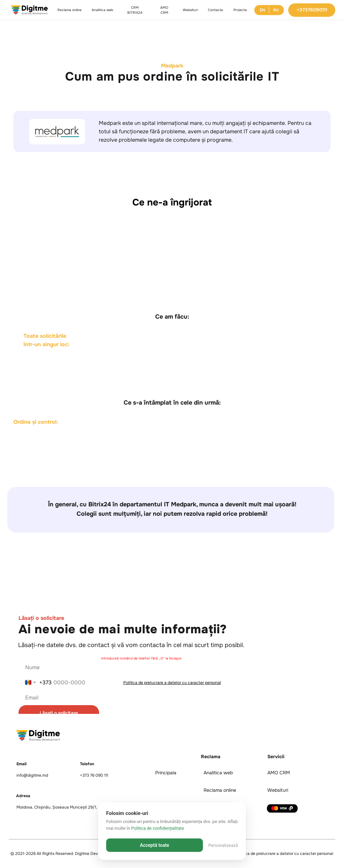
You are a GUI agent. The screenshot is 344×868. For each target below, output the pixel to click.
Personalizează (223, 845)
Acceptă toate (154, 845)
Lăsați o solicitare (59, 713)
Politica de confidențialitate (158, 828)
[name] (169, 667)
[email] (169, 698)
